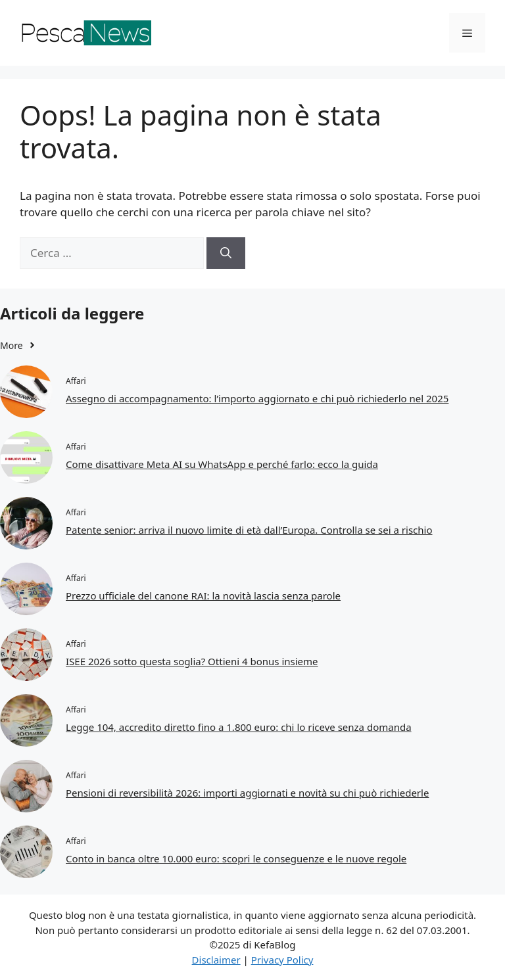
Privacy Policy (282, 960)
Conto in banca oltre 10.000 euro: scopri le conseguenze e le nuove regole (236, 858)
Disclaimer (216, 960)
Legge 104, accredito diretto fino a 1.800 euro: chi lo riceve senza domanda (239, 727)
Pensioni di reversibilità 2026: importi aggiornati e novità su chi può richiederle (247, 793)
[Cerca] (226, 253)
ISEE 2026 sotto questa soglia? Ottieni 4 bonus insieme (192, 661)
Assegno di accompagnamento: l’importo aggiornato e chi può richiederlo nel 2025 (257, 398)
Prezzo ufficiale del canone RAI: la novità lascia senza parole (203, 595)
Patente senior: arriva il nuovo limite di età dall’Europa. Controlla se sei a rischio (249, 530)
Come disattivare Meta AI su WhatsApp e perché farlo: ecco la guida (222, 464)
